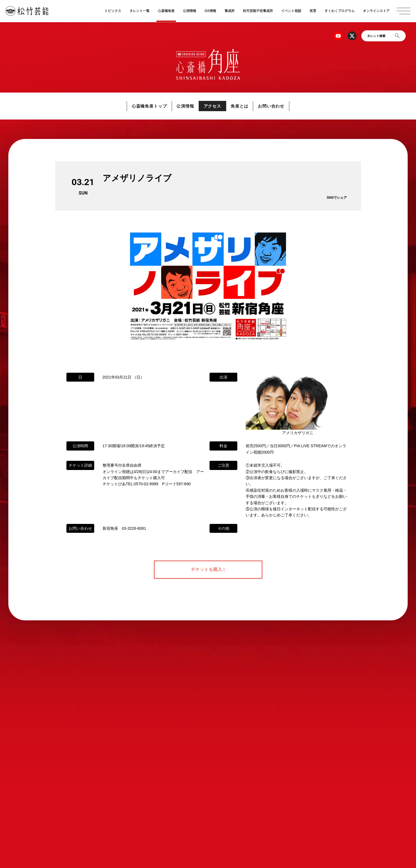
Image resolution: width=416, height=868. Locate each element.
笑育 (313, 11)
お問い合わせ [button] (278, 106)
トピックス (113, 11)
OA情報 (210, 11)
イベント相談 (291, 11)
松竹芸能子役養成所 (258, 11)
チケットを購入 (208, 569)
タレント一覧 (140, 11)
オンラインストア (376, 11)
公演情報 (190, 11)
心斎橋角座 (166, 11)
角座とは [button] (243, 106)
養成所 (230, 11)
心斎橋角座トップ (143, 106)
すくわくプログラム (340, 11)
